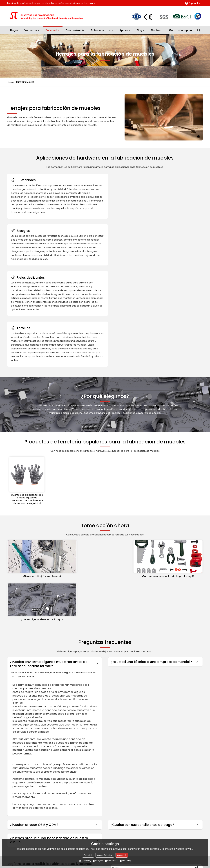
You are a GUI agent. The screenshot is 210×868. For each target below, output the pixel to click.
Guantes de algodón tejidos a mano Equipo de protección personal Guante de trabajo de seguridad (27, 403)
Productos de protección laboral (26, 766)
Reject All (88, 855)
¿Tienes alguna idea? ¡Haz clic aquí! (172, 477)
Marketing (125, 861)
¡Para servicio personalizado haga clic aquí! (105, 477)
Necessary (85, 861)
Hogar (14, 30)
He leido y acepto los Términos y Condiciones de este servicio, (171, 837)
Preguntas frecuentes (111, 752)
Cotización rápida (180, 30)
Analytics (98, 861)
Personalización (75, 30)
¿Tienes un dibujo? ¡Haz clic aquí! (38, 477)
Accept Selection (105, 855)
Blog (139, 30)
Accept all (122, 855)
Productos (30, 30)
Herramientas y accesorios (22, 761)
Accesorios (161, 824)
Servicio (58, 766)
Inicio (11, 82)
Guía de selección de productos (71, 771)
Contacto (157, 30)
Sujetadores (14, 756)
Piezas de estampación (21, 752)
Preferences (111, 861)
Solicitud (53, 29)
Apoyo (124, 30)
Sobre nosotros (101, 30)
